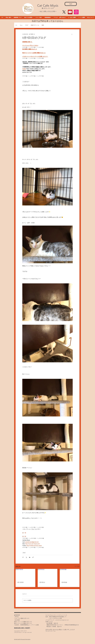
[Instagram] (76, 12)
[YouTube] (70, 12)
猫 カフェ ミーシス (48, 8)
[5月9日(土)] (48, 574)
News (21, 25)
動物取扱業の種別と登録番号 (22, 628)
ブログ (27, 25)
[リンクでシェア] (33, 557)
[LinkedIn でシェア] (30, 557)
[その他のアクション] (72, 34)
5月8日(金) (64, 582)
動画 (43, 25)
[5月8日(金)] (70, 574)
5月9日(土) (42, 582)
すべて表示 (77, 566)
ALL (16, 25)
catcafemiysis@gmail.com (62, 620)
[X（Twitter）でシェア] (26, 557)
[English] (71, 4)
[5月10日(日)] (25, 574)
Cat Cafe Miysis (48, 5)
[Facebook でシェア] (23, 557)
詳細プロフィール (35, 25)
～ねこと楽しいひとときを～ (48, 11)
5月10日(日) (20, 582)
